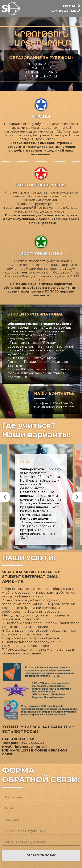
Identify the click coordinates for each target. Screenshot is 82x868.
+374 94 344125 (63, 11)
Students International (11, 8)
